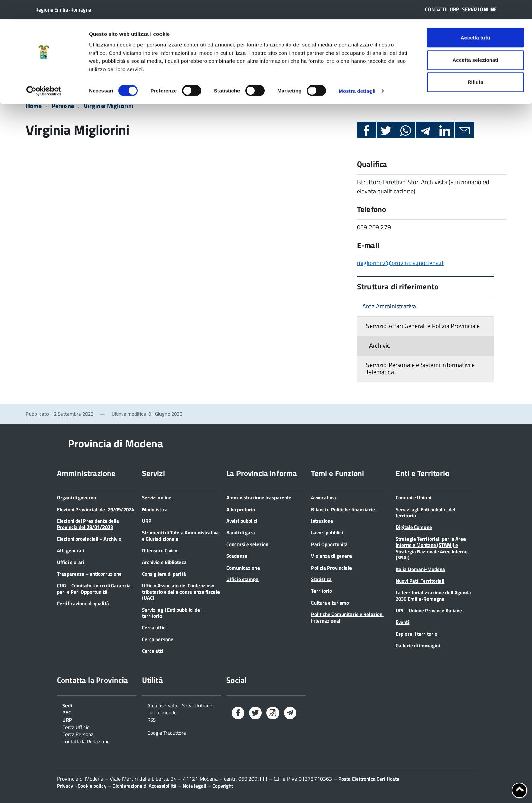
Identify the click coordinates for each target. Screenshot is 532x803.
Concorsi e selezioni (248, 544)
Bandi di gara (241, 532)
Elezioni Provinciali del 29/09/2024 (96, 509)
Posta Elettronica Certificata (369, 779)
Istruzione (322, 521)
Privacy (65, 786)
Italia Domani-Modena (420, 569)
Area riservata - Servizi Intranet (181, 705)
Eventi (402, 622)
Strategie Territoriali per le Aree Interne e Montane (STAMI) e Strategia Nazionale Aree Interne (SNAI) (432, 548)
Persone (63, 106)
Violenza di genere (331, 556)
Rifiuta (476, 62)
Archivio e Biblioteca (164, 562)
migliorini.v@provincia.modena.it (400, 263)
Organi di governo (77, 498)
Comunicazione (243, 568)
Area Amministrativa (389, 306)
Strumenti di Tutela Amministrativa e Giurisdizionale (180, 536)
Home (34, 106)
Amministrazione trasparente (259, 498)
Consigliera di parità (164, 574)
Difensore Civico (160, 550)
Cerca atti (152, 651)
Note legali (194, 786)
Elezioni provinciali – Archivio (89, 539)
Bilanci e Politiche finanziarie (343, 509)
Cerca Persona (78, 734)
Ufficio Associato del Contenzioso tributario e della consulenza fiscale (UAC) (181, 592)
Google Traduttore (167, 732)
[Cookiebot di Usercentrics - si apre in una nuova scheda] (44, 71)
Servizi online (157, 498)
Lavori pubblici (327, 532)
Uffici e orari (71, 562)
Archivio (380, 346)
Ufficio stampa (242, 579)
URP (147, 521)
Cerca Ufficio (76, 727)
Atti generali (71, 550)
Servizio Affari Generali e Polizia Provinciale (423, 326)
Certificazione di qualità (83, 603)
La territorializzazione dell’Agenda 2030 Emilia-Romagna (433, 596)
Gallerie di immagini (418, 645)
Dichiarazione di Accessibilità (144, 786)
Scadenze (237, 556)
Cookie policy (92, 786)
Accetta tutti (476, 18)
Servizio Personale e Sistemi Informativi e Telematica (421, 368)
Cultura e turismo (330, 603)
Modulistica (155, 509)
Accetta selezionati (475, 40)
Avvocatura (324, 498)
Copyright (223, 786)
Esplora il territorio (416, 634)
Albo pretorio (241, 509)
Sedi (67, 705)
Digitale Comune (414, 527)
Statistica (321, 579)
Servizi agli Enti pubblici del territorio (172, 613)
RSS (151, 719)
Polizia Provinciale (331, 568)
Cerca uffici (154, 627)
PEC (67, 712)
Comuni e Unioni (413, 498)
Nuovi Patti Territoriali (420, 581)
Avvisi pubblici (242, 521)
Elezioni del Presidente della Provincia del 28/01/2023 (88, 524)
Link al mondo (162, 712)
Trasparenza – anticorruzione (89, 574)
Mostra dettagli (357, 71)
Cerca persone (158, 639)
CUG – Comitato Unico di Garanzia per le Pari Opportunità (94, 588)
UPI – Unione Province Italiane (429, 610)
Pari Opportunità (329, 544)
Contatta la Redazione (86, 741)
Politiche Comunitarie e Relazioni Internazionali (347, 617)
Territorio (322, 591)
